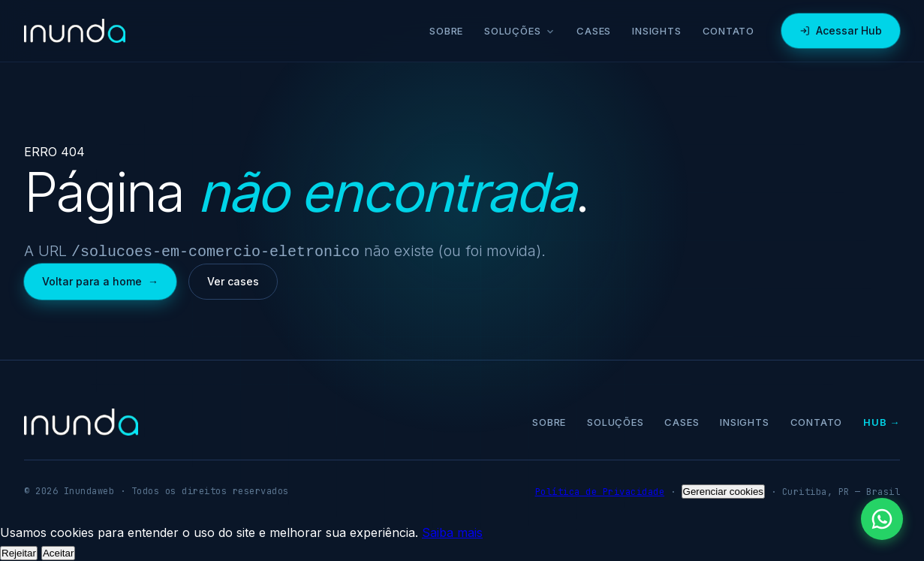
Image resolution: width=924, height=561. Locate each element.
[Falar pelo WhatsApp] (882, 519)
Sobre (446, 31)
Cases (594, 31)
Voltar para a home (100, 280)
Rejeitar (19, 552)
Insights (656, 31)
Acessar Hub (841, 30)
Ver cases (233, 280)
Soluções (520, 31)
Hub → (882, 421)
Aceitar (58, 552)
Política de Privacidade (600, 490)
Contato (728, 31)
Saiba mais (452, 531)
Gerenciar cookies (723, 490)
